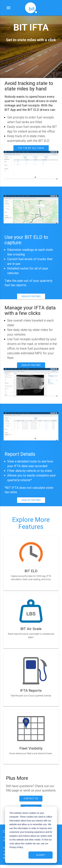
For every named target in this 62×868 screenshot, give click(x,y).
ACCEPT (41, 855)
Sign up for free (31, 296)
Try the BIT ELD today (31, 148)
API (5, 855)
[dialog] (31, 835)
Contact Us (31, 798)
